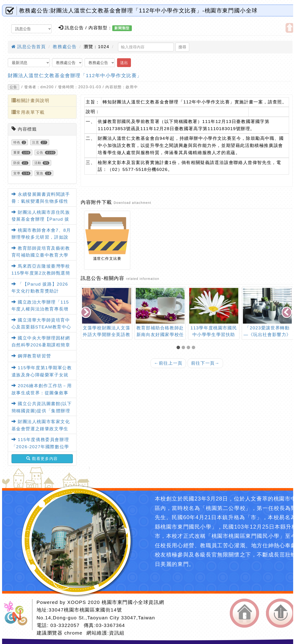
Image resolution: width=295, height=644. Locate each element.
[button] (179, 348)
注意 (36, 142)
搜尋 (182, 47)
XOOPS (77, 602)
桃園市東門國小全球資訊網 (133, 602)
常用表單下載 (28, 112)
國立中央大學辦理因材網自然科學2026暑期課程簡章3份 (41, 345)
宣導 (17, 173)
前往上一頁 (168, 363)
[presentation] (86, 313)
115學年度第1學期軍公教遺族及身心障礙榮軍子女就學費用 (42, 375)
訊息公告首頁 (29, 47)
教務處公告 (65, 47)
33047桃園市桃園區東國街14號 (85, 610)
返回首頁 (244, 613)
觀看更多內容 (42, 459)
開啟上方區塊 (290, 28)
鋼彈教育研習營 (31, 356)
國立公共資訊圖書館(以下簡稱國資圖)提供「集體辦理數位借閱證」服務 (42, 411)
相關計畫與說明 (31, 100)
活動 (38, 163)
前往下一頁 (205, 363)
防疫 (17, 163)
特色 (17, 142)
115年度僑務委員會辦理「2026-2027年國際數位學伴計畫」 (40, 447)
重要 (17, 152)
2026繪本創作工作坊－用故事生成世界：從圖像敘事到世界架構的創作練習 (42, 393)
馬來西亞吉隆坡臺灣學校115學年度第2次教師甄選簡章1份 (41, 273)
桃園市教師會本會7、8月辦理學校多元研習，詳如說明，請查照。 (41, 237)
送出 (124, 63)
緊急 (40, 173)
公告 (13, 87)
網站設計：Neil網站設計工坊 (17, 615)
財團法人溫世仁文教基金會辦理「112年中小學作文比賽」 (75, 75)
